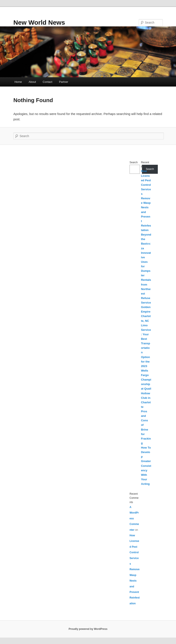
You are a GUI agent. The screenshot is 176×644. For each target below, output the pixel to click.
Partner (64, 82)
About (32, 82)
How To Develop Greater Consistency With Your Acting (146, 466)
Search (134, 162)
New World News (39, 22)
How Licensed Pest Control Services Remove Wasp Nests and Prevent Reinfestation (135, 569)
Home (18, 82)
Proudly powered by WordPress (88, 629)
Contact (47, 82)
